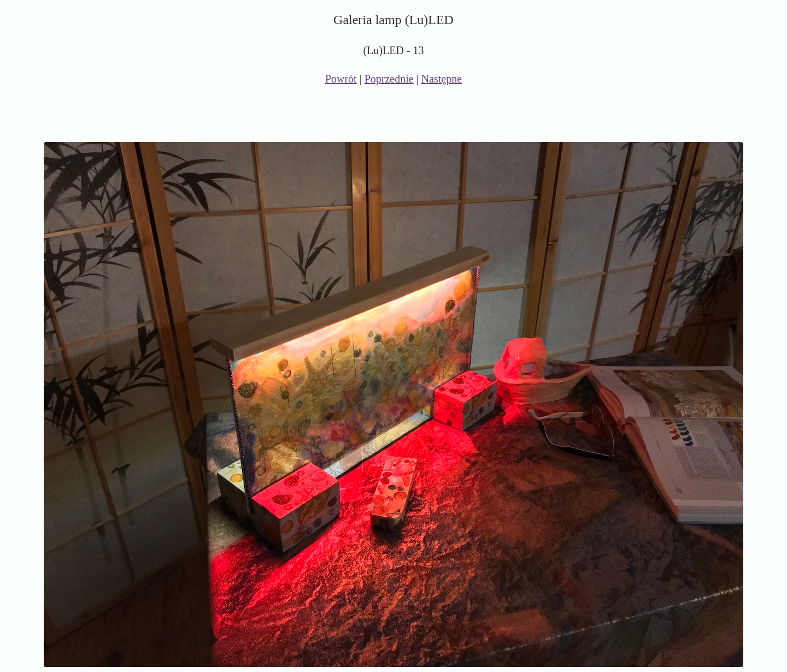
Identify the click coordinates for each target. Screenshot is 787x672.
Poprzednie (389, 79)
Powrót (341, 79)
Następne (442, 79)
